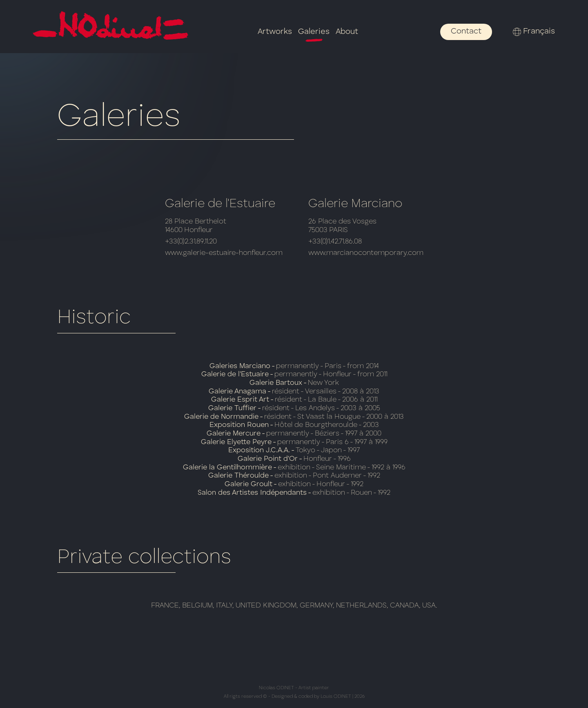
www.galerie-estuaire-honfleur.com (224, 253)
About (347, 32)
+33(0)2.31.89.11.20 (191, 241)
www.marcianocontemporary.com (366, 253)
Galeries (314, 32)
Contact (466, 31)
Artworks (275, 32)
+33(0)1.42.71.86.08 (335, 241)
